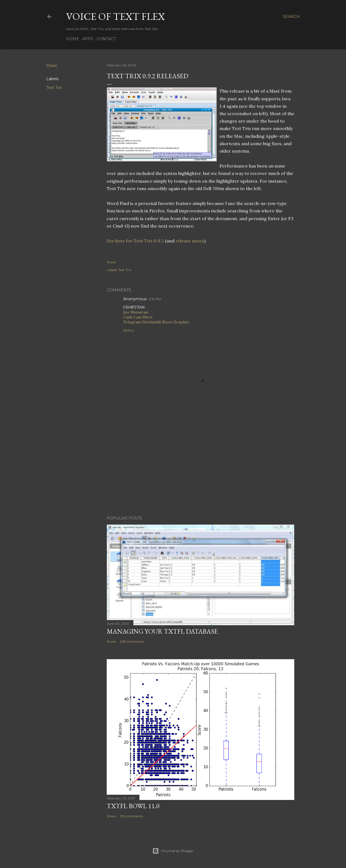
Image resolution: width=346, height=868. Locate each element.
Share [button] (52, 66)
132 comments (131, 816)
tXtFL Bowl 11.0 (133, 806)
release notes (190, 241)
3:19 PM (155, 299)
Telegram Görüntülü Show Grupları (156, 322)
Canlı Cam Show (138, 317)
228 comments (132, 641)
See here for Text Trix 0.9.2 (135, 241)
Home (73, 39)
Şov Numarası (136, 312)
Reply (129, 330)
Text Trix (54, 88)
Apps (88, 39)
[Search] (291, 17)
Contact (106, 39)
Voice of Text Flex (116, 16)
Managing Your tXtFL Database (162, 631)
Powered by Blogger (173, 851)
